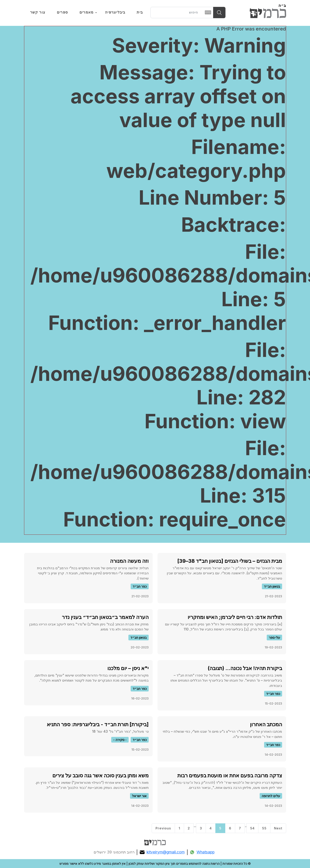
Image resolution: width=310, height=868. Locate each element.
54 (252, 828)
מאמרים (86, 12)
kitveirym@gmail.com (162, 852)
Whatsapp (202, 852)
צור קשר (38, 12)
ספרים (62, 12)
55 (264, 828)
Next (278, 828)
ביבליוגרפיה (115, 12)
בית (140, 12)
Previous (163, 828)
